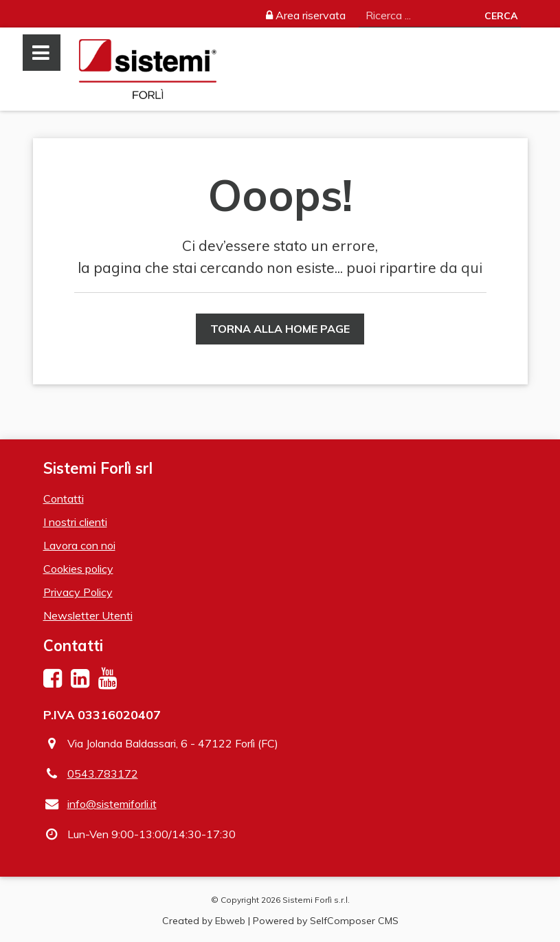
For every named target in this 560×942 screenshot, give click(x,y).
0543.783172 (103, 774)
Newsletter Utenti (88, 615)
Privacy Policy (78, 592)
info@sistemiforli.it (112, 804)
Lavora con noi (79, 545)
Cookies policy (78, 569)
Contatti (64, 499)
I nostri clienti (75, 522)
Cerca (501, 16)
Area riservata (306, 15)
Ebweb (230, 921)
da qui (461, 267)
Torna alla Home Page (280, 329)
